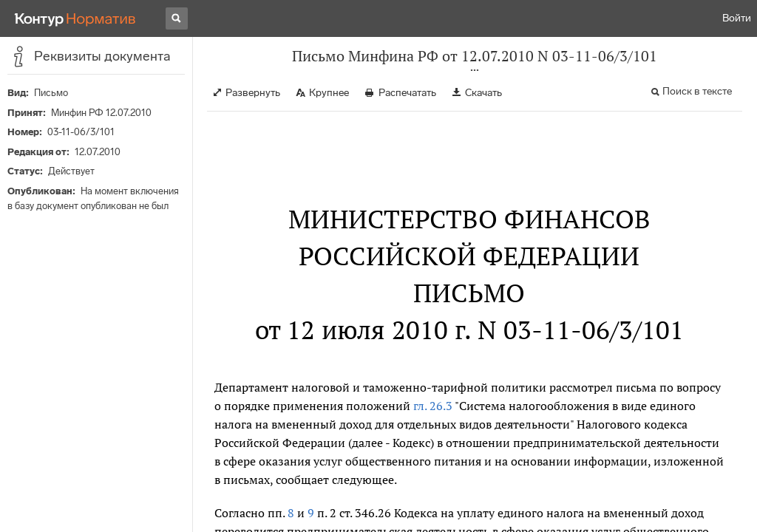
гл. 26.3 (433, 406)
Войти (737, 18)
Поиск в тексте (697, 91)
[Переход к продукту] (75, 18)
